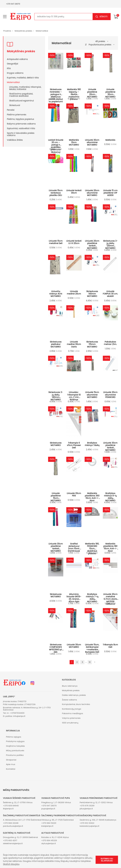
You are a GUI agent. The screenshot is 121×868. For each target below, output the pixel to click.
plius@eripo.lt (86, 809)
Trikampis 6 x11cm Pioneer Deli (74, 445)
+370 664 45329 (49, 840)
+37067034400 (17, 713)
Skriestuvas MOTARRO (56, 444)
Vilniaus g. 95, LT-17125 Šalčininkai (57, 820)
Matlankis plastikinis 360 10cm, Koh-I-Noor (92, 497)
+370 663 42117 (10, 840)
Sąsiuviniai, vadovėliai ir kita (21, 128)
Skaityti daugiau (11, 864)
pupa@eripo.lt (48, 809)
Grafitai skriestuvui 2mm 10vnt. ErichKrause (74, 547)
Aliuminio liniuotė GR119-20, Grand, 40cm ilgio (74, 598)
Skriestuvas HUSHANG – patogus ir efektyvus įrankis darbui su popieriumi (56, 95)
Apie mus (11, 764)
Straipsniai (11, 760)
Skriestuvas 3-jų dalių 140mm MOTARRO (56, 396)
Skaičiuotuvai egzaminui (21, 101)
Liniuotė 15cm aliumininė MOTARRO (92, 395)
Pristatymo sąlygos (15, 741)
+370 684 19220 (49, 823)
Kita (9, 68)
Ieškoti (103, 17)
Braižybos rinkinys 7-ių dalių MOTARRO (92, 598)
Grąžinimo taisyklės (15, 746)
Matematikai (42, 31)
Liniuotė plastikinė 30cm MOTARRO (110, 93)
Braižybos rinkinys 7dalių (92, 444)
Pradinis (7, 31)
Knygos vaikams (15, 73)
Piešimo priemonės (17, 115)
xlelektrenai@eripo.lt (13, 843)
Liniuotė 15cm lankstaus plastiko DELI (56, 193)
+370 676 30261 (87, 806)
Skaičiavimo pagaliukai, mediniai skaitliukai (21, 95)
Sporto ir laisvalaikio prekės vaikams (21, 134)
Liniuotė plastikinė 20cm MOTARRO (92, 93)
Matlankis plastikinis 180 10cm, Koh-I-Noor (110, 547)
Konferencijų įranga (72, 709)
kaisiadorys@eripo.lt (90, 826)
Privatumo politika (15, 755)
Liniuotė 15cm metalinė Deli (56, 242)
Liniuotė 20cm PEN (74, 495)
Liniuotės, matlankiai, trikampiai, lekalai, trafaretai (25, 88)
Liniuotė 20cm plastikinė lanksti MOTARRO (92, 245)
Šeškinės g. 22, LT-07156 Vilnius (18, 802)
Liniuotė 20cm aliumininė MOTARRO (92, 193)
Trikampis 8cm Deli (110, 646)
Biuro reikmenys (70, 686)
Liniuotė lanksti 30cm (74, 192)
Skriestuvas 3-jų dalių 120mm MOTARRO (110, 245)
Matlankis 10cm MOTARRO (74, 142)
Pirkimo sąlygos (14, 737)
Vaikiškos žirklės (15, 140)
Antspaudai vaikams (17, 59)
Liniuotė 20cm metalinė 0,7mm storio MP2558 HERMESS (110, 599)
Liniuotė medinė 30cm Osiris (74, 344)
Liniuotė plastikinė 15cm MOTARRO (56, 497)
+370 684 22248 (11, 823)
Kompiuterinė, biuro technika (76, 704)
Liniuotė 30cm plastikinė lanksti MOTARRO (110, 447)
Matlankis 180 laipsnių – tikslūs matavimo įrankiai (74, 94)
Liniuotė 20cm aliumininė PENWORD (110, 395)
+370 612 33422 (87, 823)
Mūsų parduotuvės (15, 751)
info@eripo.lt (19, 716)
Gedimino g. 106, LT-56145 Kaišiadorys (98, 820)
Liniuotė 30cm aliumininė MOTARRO (92, 142)
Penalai (11, 110)
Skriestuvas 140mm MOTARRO (92, 294)
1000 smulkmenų (70, 723)
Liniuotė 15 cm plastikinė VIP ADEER (110, 193)
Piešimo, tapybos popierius (21, 119)
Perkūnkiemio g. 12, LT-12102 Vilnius (96, 802)
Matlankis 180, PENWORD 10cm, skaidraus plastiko (92, 549)
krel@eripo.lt (47, 826)
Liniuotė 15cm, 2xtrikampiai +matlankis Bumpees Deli (92, 648)
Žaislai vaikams (70, 700)
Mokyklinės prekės (23, 31)
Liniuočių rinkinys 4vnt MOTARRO (56, 294)
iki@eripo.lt (8, 809)
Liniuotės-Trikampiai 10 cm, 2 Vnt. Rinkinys (74, 396)
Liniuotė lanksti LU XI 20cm (74, 242)
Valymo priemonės (71, 718)
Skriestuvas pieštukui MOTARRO (56, 344)
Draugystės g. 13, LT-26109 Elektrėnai (20, 837)
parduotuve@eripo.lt (13, 826)
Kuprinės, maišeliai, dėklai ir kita (23, 78)
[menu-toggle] (5, 17)
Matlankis (110, 140)
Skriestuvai (15, 105)
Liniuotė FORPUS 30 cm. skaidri (110, 294)
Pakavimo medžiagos (73, 713)
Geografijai (12, 64)
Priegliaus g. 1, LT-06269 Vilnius (56, 802)
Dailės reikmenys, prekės (74, 695)
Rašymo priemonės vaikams (21, 124)
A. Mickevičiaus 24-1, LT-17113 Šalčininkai (22, 820)
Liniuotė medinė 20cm (74, 293)
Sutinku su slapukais (107, 860)
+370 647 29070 (13, 4)
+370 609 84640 (11, 806)
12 (90, 662)
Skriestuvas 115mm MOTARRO (92, 344)
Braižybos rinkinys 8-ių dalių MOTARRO (110, 497)
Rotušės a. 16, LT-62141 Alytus (55, 837)
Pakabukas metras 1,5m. (110, 343)
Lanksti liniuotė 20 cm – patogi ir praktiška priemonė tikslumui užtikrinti (56, 147)
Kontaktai (11, 769)
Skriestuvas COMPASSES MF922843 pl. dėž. (56, 648)
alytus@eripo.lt (49, 843)
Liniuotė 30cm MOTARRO (74, 646)
